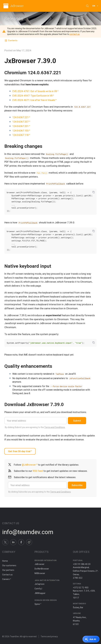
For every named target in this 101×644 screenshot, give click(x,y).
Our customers (9, 565)
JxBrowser (17, 6)
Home (5, 561)
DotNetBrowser (42, 569)
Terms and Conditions (55, 427)
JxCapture (39, 584)
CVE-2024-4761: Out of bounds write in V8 (35, 91)
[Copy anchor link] (64, 73)
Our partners (8, 570)
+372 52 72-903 (81, 588)
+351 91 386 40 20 (82, 564)
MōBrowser (40, 573)
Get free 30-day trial (19, 451)
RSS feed (38, 471)
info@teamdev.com (28, 532)
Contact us (7, 575)
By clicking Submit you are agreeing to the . (35, 427)
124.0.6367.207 (21, 122)
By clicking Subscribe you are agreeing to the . (40, 492)
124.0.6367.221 (20, 117)
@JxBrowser (29, 465)
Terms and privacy (49, 636)
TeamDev (14, 636)
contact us (75, 34)
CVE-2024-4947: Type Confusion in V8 (32, 96)
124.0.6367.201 (20, 126)
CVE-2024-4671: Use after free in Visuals (34, 100)
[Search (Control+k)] (87, 6)
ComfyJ (38, 589)
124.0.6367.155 (20, 131)
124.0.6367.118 (20, 135)
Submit (77, 421)
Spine (37, 604)
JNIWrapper (40, 593)
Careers (6, 579)
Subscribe (77, 485)
